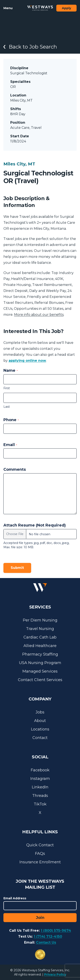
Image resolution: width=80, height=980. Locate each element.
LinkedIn (40, 787)
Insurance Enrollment (40, 862)
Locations (40, 729)
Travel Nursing (40, 629)
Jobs (40, 712)
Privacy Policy (55, 974)
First (7, 388)
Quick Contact (40, 845)
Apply (66, 8)
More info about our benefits (39, 315)
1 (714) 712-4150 (48, 936)
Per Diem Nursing (40, 620)
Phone (11, 420)
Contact (40, 738)
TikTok (40, 804)
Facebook (40, 770)
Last (7, 407)
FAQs (40, 854)
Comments (15, 469)
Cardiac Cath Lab (40, 637)
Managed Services (40, 671)
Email (10, 445)
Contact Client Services (40, 680)
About (40, 721)
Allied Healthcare (40, 646)
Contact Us (46, 942)
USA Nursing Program (40, 663)
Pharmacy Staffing (40, 654)
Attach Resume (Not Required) (35, 525)
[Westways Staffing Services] (40, 8)
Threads (40, 796)
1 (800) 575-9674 (56, 930)
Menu (8, 8)
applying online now (27, 361)
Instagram (40, 779)
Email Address (15, 898)
